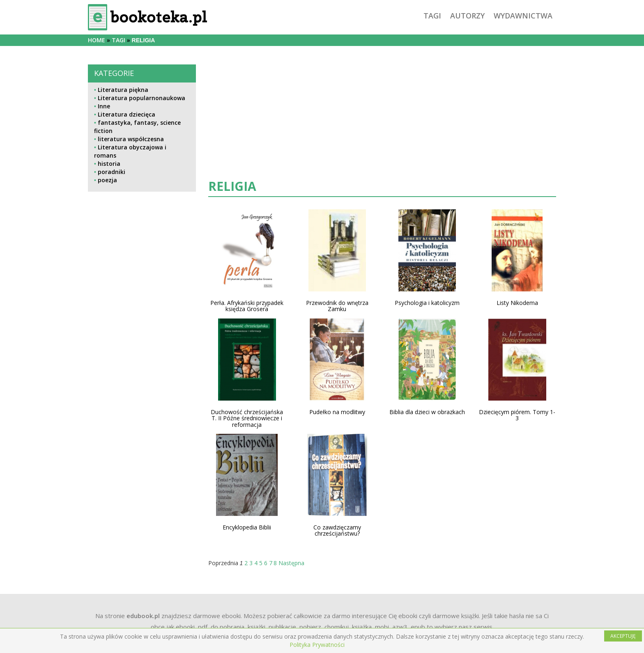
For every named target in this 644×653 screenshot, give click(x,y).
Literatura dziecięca (126, 114)
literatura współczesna (131, 139)
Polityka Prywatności (317, 645)
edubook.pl (143, 616)
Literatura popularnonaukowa (141, 98)
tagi (432, 16)
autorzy (467, 16)
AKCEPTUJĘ (623, 636)
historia (109, 164)
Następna (291, 563)
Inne (104, 106)
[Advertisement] (142, 377)
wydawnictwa (523, 16)
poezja (107, 180)
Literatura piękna (123, 90)
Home (97, 40)
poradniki (112, 172)
